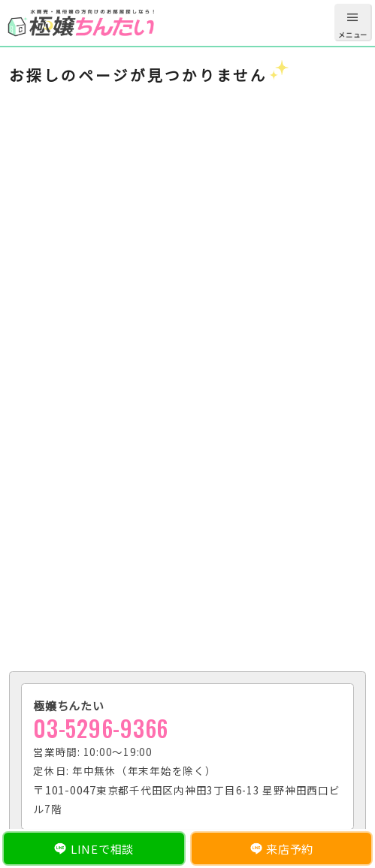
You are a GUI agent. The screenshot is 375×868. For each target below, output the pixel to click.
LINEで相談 (102, 849)
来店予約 (290, 849)
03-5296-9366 (101, 728)
